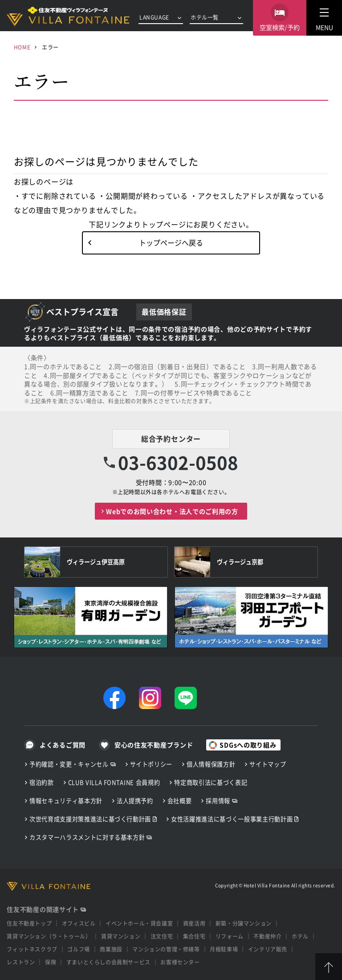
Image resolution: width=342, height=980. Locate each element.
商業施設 (111, 949)
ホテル (300, 936)
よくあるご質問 (63, 745)
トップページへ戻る (171, 242)
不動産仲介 (267, 936)
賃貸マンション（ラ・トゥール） (49, 936)
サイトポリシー (151, 764)
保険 (51, 962)
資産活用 (194, 923)
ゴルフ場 (78, 949)
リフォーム (230, 936)
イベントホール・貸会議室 (139, 923)
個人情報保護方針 (211, 764)
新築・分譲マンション (244, 923)
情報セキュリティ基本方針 (66, 801)
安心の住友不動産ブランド (154, 745)
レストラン (21, 962)
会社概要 (180, 801)
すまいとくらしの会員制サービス (108, 962)
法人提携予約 (135, 801)
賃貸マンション (121, 936)
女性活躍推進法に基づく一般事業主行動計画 (232, 819)
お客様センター (180, 962)
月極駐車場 (224, 949)
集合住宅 (194, 936)
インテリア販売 (268, 949)
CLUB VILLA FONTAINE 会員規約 (114, 782)
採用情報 (218, 801)
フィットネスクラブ (32, 949)
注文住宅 (162, 936)
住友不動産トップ (29, 923)
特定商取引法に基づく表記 (211, 782)
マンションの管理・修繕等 (166, 949)
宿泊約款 (42, 782)
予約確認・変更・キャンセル (69, 764)
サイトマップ (268, 764)
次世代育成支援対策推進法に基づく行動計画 (90, 819)
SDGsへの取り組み (248, 745)
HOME (22, 47)
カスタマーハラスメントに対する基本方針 (87, 837)
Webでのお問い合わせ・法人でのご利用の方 (172, 511)
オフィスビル (79, 923)
